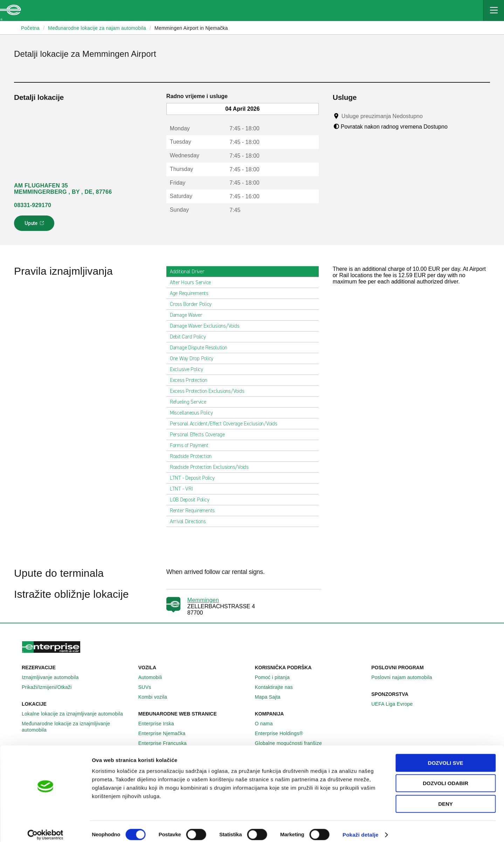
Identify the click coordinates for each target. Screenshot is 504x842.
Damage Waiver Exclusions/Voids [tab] (208, 326)
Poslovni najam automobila (406, 677)
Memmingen (203, 600)
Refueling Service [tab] (191, 402)
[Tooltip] (429, 116)
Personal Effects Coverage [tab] (200, 434)
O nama (268, 724)
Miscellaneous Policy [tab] (194, 413)
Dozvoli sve (446, 756)
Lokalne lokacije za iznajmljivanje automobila (76, 714)
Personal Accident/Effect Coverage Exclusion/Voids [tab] (226, 424)
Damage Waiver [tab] (189, 315)
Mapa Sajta (272, 697)
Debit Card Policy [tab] (191, 337)
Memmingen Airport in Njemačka (191, 28)
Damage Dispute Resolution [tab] (201, 348)
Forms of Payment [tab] (192, 445)
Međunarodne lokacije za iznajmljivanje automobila (77, 727)
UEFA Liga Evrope (396, 704)
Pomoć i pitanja (276, 677)
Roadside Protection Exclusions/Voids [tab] (212, 467)
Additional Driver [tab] (190, 272)
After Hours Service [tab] (193, 282)
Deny (446, 797)
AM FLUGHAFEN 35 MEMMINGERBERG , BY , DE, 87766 (63, 189)
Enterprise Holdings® (283, 733)
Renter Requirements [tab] (195, 511)
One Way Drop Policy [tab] (194, 358)
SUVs (149, 687)
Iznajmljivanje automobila (54, 677)
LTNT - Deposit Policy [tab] (195, 478)
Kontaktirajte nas (278, 687)
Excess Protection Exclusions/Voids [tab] (210, 391)
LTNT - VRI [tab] (184, 489)
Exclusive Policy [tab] (189, 369)
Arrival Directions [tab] (191, 521)
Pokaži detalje (361, 828)
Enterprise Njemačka (166, 733)
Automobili (154, 677)
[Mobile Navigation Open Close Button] (493, 11)
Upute (35, 225)
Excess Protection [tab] (191, 380)
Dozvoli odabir (446, 777)
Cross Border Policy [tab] (194, 304)
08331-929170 (33, 205)
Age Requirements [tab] (192, 293)
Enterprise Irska (160, 724)
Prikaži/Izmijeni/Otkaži (51, 687)
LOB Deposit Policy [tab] (192, 500)
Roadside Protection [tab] (194, 456)
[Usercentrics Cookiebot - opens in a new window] (45, 828)
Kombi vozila (157, 697)
